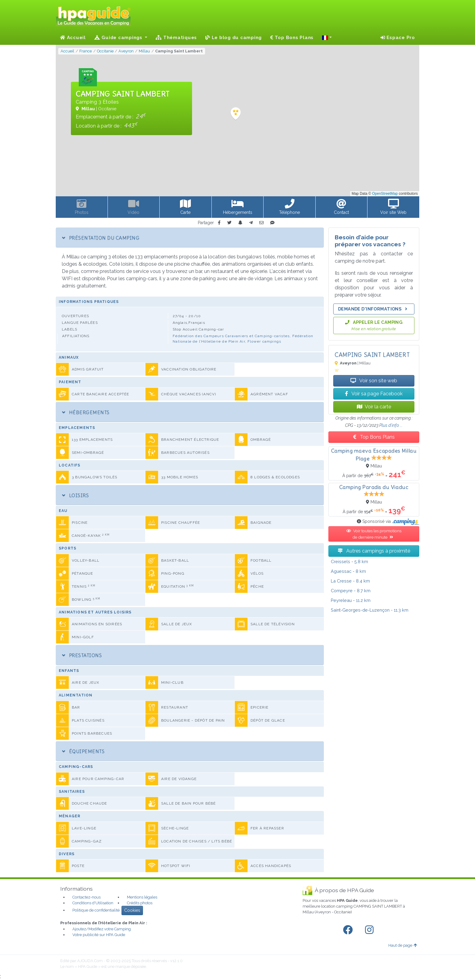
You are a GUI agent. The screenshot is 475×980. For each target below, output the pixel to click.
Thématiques (176, 38)
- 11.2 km (351, 600)
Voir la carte (374, 407)
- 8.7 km (351, 591)
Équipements (83, 751)
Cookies (132, 910)
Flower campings (264, 341)
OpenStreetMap (385, 194)
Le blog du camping (234, 38)
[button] (327, 38)
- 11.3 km (370, 610)
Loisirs (75, 495)
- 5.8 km (349, 561)
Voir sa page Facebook (374, 394)
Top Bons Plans (292, 38)
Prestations (82, 655)
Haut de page (403, 945)
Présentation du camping (101, 238)
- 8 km (348, 571)
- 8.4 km (350, 581)
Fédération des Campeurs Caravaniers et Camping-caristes (231, 336)
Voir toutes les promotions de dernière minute (374, 534)
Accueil (73, 38)
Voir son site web (374, 381)
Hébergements (86, 412)
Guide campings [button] (119, 38)
